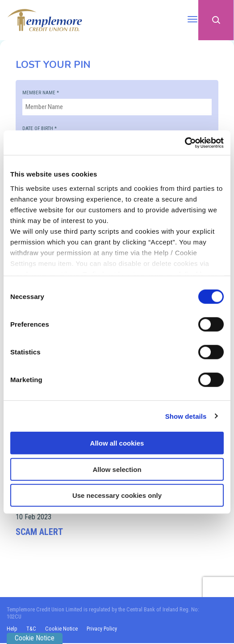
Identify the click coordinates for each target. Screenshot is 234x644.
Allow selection (117, 469)
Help (12, 630)
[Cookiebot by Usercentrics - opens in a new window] (185, 143)
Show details (186, 416)
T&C (31, 630)
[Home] (45, 20)
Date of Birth (40, 128)
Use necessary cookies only (117, 495)
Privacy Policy (103, 630)
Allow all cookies (117, 443)
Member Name (41, 93)
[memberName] (117, 107)
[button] (216, 20)
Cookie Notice (62, 630)
